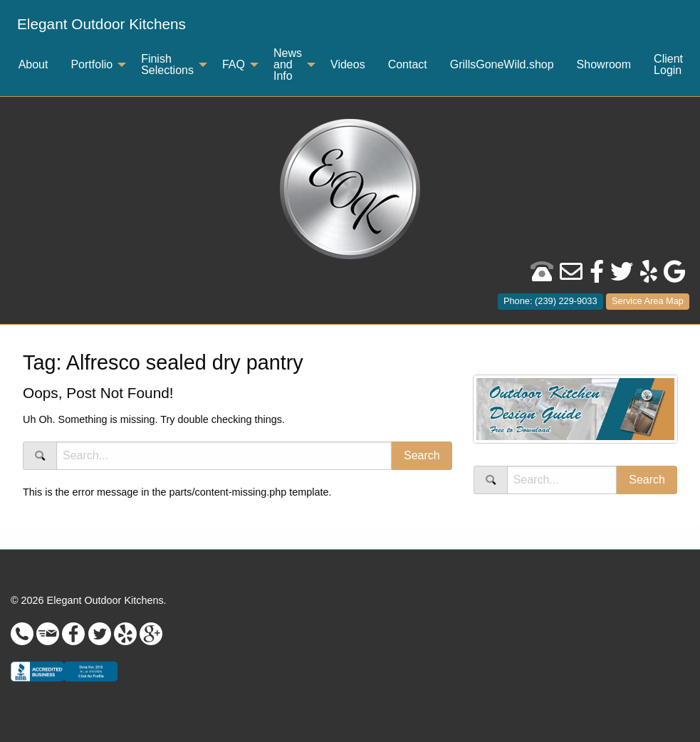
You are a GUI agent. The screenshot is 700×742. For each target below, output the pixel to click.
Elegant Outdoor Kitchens (101, 24)
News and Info (288, 64)
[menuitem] (101, 25)
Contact (408, 64)
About (33, 64)
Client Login (668, 64)
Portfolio (92, 64)
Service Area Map (648, 301)
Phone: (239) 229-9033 (550, 301)
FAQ (234, 64)
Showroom (604, 64)
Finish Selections (167, 64)
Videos (348, 64)
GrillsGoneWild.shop (502, 64)
